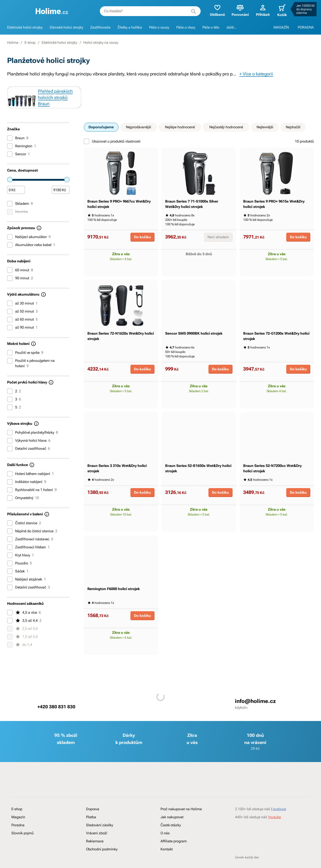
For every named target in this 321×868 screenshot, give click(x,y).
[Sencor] (10, 161)
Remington (22, 153)
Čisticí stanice (24, 530)
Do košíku (142, 258)
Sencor (19, 161)
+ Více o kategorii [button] (256, 74)
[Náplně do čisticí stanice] (10, 538)
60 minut (20, 277)
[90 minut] (10, 285)
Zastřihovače (100, 27)
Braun (18, 145)
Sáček (18, 578)
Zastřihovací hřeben (28, 554)
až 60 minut (22, 326)
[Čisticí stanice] (10, 530)
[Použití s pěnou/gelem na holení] (10, 367)
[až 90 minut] (10, 334)
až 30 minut (22, 310)
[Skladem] (10, 210)
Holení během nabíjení (31, 480)
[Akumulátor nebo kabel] (10, 251)
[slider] (10, 186)
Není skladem (218, 258)
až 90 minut (22, 334)
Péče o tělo (211, 27)
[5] (10, 414)
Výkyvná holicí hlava (29, 447)
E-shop (30, 42)
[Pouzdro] (10, 570)
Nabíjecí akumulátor (29, 243)
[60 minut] (10, 277)
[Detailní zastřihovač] (10, 455)
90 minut (20, 285)
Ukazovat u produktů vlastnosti (112, 148)
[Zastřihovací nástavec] (10, 546)
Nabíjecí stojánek (27, 586)
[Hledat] (191, 11)
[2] (10, 398)
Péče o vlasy (186, 27)
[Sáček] (10, 578)
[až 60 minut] (10, 326)
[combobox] (147, 11)
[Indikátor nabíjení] (10, 488)
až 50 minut (22, 318)
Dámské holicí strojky (66, 27)
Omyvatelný (23, 504)
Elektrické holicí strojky (25, 27)
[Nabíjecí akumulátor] (10, 243)
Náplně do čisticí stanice (32, 538)
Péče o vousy (159, 27)
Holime (13, 42)
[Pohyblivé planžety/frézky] (10, 439)
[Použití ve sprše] (10, 359)
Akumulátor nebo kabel (31, 251)
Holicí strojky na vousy (101, 42)
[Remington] (10, 153)
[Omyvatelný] (10, 504)
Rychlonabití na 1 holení (32, 496)
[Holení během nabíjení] (10, 480)
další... (232, 27)
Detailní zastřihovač (29, 455)
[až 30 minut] (10, 310)
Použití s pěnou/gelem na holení (31, 370)
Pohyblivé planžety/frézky (33, 439)
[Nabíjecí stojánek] (10, 586)
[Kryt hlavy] (10, 562)
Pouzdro (20, 570)
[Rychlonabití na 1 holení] (10, 496)
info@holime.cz (255, 768)
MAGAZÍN (281, 27)
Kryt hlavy (21, 562)
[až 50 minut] (10, 318)
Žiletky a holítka (130, 27)
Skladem (20, 210)
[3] (10, 406)
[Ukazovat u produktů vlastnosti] (86, 148)
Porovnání (237, 10)
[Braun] (10, 145)
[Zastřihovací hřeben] (10, 554)
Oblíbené (214, 10)
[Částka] (16, 197)
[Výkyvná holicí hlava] (10, 447)
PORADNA (306, 27)
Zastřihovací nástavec (30, 546)
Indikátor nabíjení (27, 488)
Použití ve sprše (25, 359)
